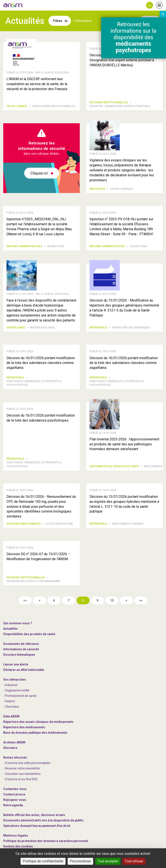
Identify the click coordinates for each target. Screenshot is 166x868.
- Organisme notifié (16, 690)
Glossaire (10, 748)
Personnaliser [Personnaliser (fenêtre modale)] (80, 861)
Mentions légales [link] (16, 836)
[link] (13, 5)
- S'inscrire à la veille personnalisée (27, 763)
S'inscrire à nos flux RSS (21, 779)
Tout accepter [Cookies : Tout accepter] (108, 861)
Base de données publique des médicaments (35, 733)
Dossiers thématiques (19, 655)
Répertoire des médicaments (24, 727)
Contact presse (14, 794)
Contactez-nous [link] (15, 789)
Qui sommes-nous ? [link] (18, 623)
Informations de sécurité (21, 649)
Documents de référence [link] (21, 644)
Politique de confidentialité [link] (43, 861)
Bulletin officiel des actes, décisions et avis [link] (34, 815)
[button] (150, 5)
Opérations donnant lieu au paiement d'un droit (37, 826)
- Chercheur (11, 707)
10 (112, 600)
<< (25, 600)
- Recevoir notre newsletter (22, 768)
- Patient (9, 701)
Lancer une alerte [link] (16, 664)
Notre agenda (13, 805)
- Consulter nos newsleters (22, 774)
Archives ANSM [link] (14, 742)
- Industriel (10, 685)
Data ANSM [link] (11, 716)
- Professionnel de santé (20, 696)
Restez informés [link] (15, 758)
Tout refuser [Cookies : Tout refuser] (134, 861)
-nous (15, 800)
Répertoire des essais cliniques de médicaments (38, 722)
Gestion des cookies (18, 846)
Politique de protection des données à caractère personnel (46, 841)
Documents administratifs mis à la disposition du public (43, 820)
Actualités (10, 629)
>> (141, 600)
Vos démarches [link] (15, 680)
